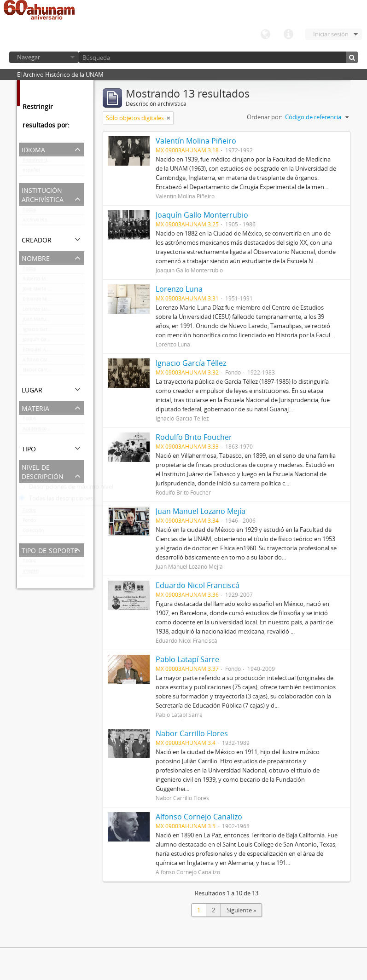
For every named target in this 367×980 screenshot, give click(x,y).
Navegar (29, 57)
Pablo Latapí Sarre (187, 659)
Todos (29, 212)
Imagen (31, 573)
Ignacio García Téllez (46, 331)
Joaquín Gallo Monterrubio (52, 341)
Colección (33, 532)
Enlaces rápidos (288, 35)
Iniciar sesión (331, 34)
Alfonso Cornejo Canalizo (50, 362)
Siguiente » (241, 910)
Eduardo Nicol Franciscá (49, 301)
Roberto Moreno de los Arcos (53, 281)
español (31, 172)
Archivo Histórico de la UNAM (53, 222)
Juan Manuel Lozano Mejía (52, 321)
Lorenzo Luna (37, 311)
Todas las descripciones (56, 500)
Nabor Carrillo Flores (46, 372)
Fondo (29, 522)
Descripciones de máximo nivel (66, 489)
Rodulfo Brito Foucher (194, 437)
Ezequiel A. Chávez (43, 352)
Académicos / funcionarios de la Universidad (53, 431)
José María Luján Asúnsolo (52, 291)
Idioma (265, 35)
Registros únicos (41, 162)
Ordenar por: (265, 117)
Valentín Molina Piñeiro (196, 141)
